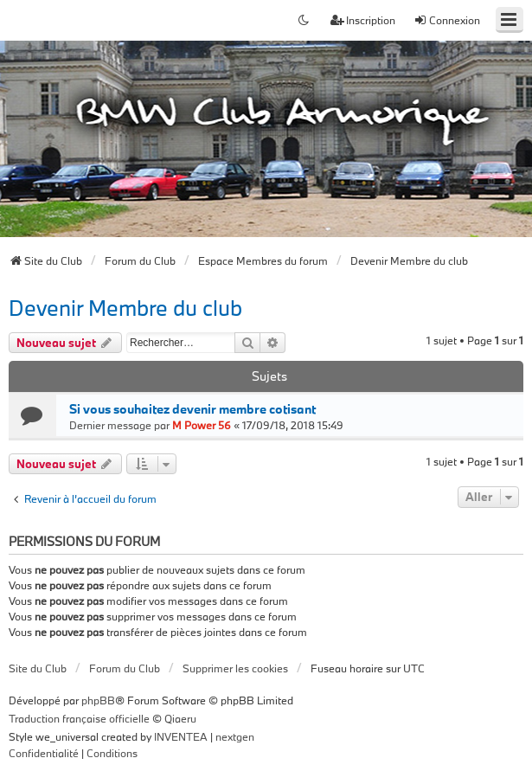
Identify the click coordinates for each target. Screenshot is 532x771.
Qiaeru (180, 718)
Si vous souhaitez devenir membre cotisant (192, 409)
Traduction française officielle (79, 718)
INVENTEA (181, 736)
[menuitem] (44, 754)
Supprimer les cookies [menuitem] (235, 668)
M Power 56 (202, 425)
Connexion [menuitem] (447, 20)
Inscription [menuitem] (363, 20)
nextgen (235, 736)
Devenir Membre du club (125, 308)
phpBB (98, 700)
